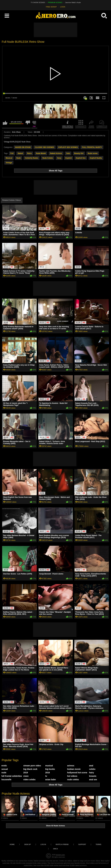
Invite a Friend (62, 844)
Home (12, 844)
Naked (20, 153)
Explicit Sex (81, 158)
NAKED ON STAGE (23, 147)
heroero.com (60, 855)
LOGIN (63, 7)
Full (12, 153)
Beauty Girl (79, 153)
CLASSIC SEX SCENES (45, 147)
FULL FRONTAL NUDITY (92, 147)
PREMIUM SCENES (55, 2)
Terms (98, 844)
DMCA (56, 849)
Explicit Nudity (96, 158)
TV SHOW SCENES (38, 2)
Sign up (28, 844)
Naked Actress (56, 153)
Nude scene (93, 153)
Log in (43, 844)
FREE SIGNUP (51, 7)
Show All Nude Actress (55, 826)
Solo (68, 153)
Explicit (69, 158)
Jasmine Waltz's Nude (73, 2)
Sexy (59, 158)
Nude (18, 158)
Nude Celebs (48, 158)
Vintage (9, 163)
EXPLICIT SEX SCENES (68, 147)
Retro (29, 153)
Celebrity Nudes (32, 158)
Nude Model (41, 153)
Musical (9, 158)
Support (82, 844)
